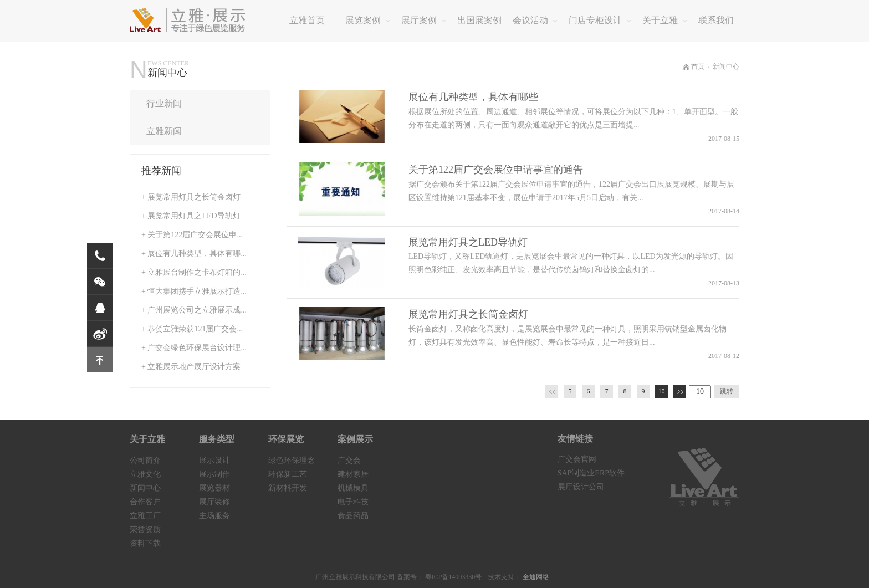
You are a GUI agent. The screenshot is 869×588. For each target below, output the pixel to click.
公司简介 (145, 460)
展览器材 (214, 488)
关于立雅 (665, 20)
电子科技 (353, 502)
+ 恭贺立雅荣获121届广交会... (192, 329)
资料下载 (145, 543)
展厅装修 (214, 502)
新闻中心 (726, 67)
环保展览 (286, 439)
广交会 (349, 460)
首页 (694, 67)
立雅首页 (307, 20)
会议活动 (535, 20)
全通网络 (536, 577)
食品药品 (353, 516)
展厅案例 (424, 20)
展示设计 (214, 460)
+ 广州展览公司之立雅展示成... (194, 310)
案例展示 (355, 439)
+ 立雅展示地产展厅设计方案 (191, 367)
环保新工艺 (288, 474)
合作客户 (145, 502)
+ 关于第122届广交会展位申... (192, 235)
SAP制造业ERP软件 (591, 473)
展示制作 (214, 474)
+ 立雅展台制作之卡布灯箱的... (194, 272)
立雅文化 (145, 474)
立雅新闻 (198, 131)
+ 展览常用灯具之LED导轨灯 (191, 216)
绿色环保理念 (292, 460)
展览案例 (368, 20)
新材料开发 (288, 488)
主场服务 (214, 516)
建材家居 (353, 474)
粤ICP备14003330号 (454, 577)
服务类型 (217, 439)
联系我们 (716, 20)
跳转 (727, 391)
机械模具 (353, 488)
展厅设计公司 (581, 487)
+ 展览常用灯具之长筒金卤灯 (191, 197)
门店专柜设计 (600, 20)
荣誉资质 (145, 530)
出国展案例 (479, 20)
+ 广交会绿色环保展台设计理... (194, 348)
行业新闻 (198, 103)
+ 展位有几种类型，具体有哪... (194, 254)
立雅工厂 (145, 516)
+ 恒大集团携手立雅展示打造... (194, 291)
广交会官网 (577, 459)
